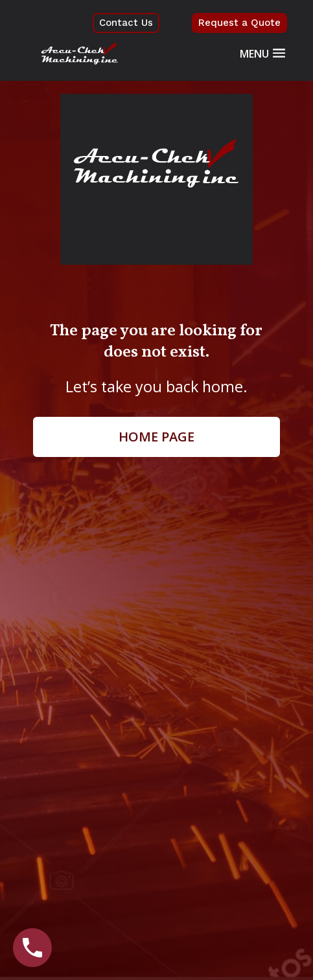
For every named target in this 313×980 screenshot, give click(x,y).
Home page (156, 437)
